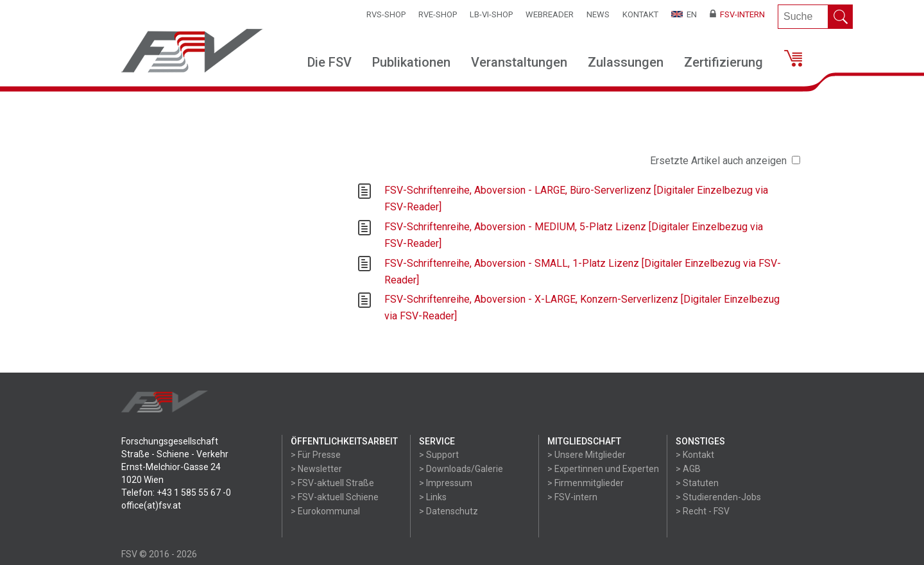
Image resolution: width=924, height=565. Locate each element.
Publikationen (411, 62)
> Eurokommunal (325, 511)
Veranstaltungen (519, 62)
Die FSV (329, 62)
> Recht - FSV (703, 511)
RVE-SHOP (438, 14)
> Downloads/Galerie (461, 469)
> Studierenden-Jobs (718, 497)
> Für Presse (316, 455)
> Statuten (697, 483)
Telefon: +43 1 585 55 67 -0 (176, 493)
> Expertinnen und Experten (603, 469)
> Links (433, 497)
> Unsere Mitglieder (586, 455)
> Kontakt (695, 455)
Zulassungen (626, 62)
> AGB (688, 469)
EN (684, 14)
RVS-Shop (386, 14)
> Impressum (446, 483)
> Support (439, 455)
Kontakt (640, 14)
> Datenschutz (449, 511)
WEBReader (550, 14)
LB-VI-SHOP (491, 14)
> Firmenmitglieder (586, 483)
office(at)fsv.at (151, 505)
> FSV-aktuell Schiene (335, 497)
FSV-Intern (737, 14)
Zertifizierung (723, 62)
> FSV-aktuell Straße (332, 483)
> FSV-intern (572, 497)
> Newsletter (316, 469)
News (598, 14)
